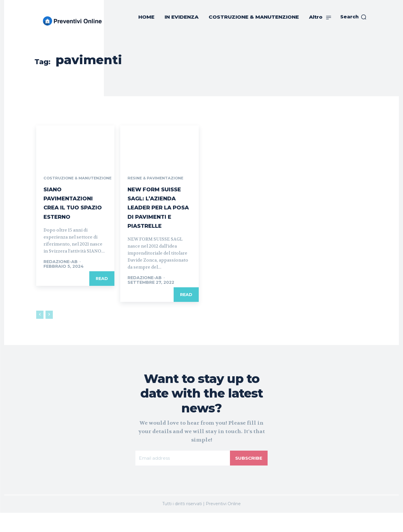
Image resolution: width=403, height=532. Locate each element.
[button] (354, 17)
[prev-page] (40, 333)
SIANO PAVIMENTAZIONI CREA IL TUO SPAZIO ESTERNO (73, 212)
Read (102, 292)
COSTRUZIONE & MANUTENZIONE (62, 181)
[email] (182, 477)
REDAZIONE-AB (61, 275)
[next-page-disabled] (49, 333)
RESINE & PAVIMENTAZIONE (158, 178)
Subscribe (248, 477)
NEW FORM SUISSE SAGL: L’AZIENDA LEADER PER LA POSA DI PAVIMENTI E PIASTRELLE (158, 217)
